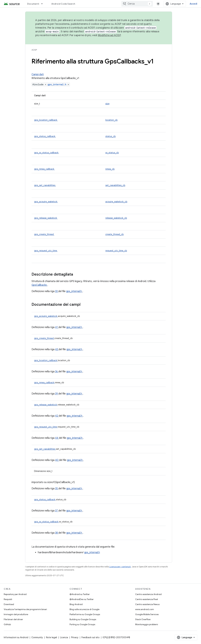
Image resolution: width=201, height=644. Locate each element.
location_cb (111, 120)
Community (37, 637)
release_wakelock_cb (116, 218)
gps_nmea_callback (44, 169)
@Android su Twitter (80, 594)
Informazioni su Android (16, 637)
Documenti (33, 4)
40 (57, 460)
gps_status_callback (45, 136)
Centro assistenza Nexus (147, 604)
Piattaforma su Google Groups (85, 614)
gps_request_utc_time (46, 251)
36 (57, 372)
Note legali (52, 637)
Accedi (194, 4)
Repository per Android (15, 594)
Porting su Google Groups (82, 624)
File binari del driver (13, 619)
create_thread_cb (115, 234)
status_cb (111, 136)
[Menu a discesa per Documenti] (43, 4)
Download (9, 604)
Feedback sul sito (91, 637)
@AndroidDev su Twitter (82, 599)
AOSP (34, 50)
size (107, 104)
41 (57, 327)
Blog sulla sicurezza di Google (84, 609)
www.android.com (145, 609)
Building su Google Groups (83, 619)
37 (57, 511)
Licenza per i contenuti (120, 567)
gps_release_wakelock (46, 218)
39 (57, 394)
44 (57, 438)
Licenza (64, 637)
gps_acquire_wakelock (46, 202)
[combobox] (137, 4)
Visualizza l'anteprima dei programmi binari (25, 609)
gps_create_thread (44, 234)
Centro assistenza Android (148, 594)
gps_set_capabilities (45, 185)
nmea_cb (110, 169)
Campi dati (38, 74)
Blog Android (76, 604)
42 (57, 416)
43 (57, 349)
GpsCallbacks (39, 285)
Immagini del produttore (16, 614)
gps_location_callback (46, 120)
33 (57, 291)
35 (57, 489)
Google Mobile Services (147, 614)
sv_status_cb (112, 153)
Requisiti (8, 599)
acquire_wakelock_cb (116, 202)
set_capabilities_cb (115, 185)
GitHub (7, 624)
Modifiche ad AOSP (109, 35)
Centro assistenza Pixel (147, 599)
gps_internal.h (58, 84)
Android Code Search (63, 4)
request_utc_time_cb (116, 251)
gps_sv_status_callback (47, 153)
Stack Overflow (143, 619)
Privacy (75, 637)
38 (57, 533)
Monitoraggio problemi (147, 624)
